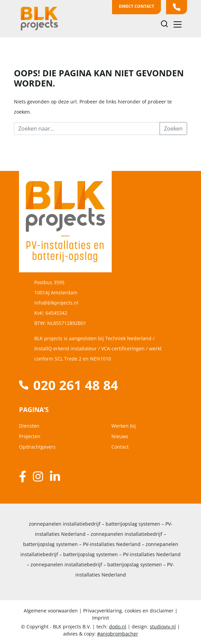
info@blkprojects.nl (56, 303)
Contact (120, 447)
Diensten (29, 426)
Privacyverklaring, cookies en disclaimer (128, 611)
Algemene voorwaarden (51, 611)
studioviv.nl (163, 627)
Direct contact (136, 6)
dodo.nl (118, 627)
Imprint (100, 618)
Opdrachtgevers (37, 447)
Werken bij (124, 426)
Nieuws (120, 436)
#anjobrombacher (118, 634)
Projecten (30, 436)
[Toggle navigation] (178, 24)
